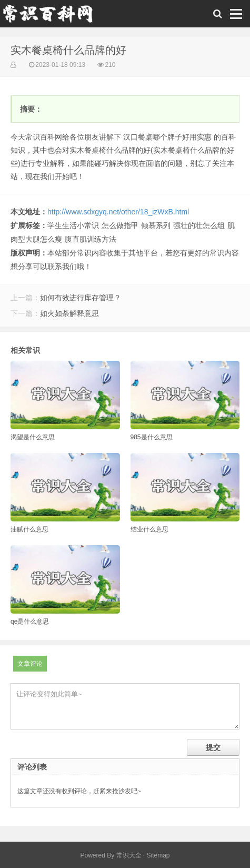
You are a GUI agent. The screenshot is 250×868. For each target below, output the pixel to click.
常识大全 (129, 855)
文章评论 (30, 664)
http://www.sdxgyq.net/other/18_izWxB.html (118, 212)
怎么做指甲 (120, 225)
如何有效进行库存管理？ (81, 298)
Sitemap (158, 855)
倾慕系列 (156, 225)
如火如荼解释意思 (69, 313)
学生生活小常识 (73, 225)
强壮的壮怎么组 (199, 225)
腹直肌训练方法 (91, 239)
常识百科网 (53, 16)
